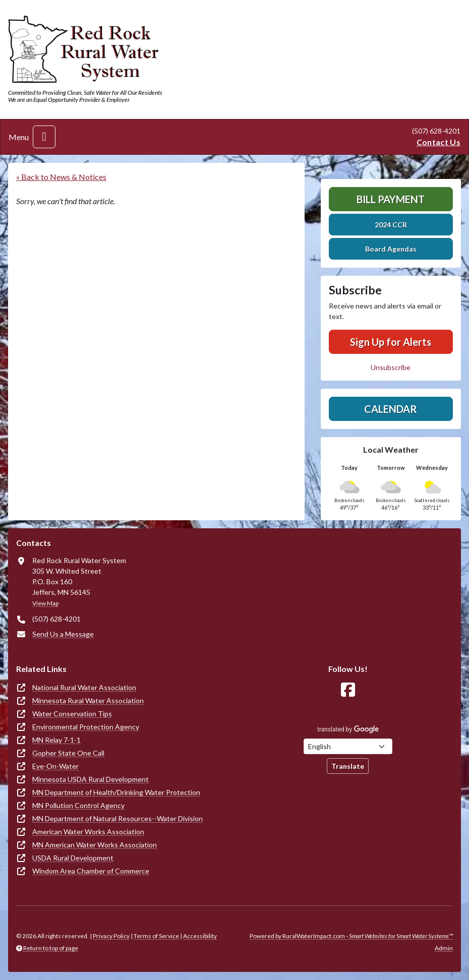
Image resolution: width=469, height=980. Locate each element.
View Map (45, 603)
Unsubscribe (391, 367)
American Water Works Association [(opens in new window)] (88, 832)
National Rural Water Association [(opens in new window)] (84, 687)
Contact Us (438, 142)
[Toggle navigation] (44, 137)
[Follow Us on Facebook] (348, 690)
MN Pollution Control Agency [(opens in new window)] (78, 805)
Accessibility (200, 936)
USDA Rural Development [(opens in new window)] (73, 858)
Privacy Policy (111, 936)
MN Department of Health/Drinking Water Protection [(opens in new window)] (116, 792)
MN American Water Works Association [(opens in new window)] (95, 845)
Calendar (391, 409)
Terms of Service (156, 936)
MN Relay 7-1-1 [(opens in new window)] (56, 740)
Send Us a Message (63, 634)
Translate (348, 766)
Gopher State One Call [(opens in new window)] (68, 753)
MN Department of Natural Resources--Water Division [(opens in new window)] (118, 818)
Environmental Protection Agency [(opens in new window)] (86, 727)
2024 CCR (391, 225)
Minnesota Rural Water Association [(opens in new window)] (88, 700)
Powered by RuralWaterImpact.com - (351, 936)
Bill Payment (391, 199)
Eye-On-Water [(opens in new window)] (55, 766)
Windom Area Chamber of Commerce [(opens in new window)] (91, 871)
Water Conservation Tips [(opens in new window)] (72, 714)
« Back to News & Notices (61, 177)
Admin (444, 948)
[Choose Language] (348, 746)
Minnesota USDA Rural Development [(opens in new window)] (91, 779)
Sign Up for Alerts (391, 342)
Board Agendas (391, 249)
